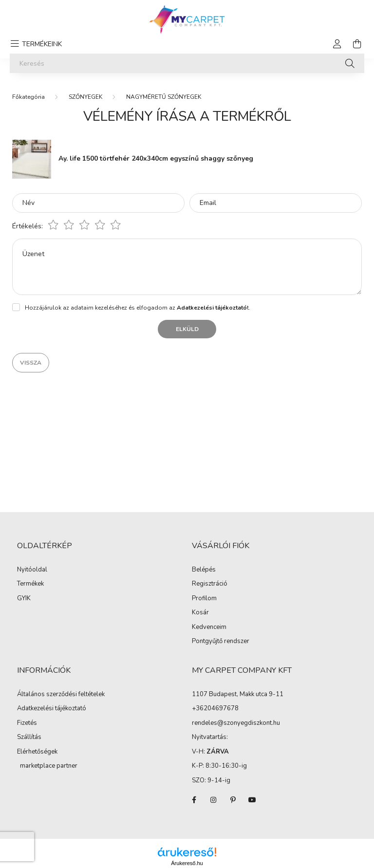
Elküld (187, 329)
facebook (194, 800)
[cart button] (357, 44)
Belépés (204, 570)
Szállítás (29, 738)
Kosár (200, 613)
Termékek (30, 584)
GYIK (24, 599)
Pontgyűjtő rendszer (221, 642)
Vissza (31, 363)
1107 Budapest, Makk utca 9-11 (238, 694)
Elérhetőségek (37, 752)
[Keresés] (187, 63)
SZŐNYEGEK (85, 97)
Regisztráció (210, 584)
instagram (213, 800)
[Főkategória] (28, 97)
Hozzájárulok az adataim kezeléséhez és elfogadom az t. (138, 308)
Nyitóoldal (32, 570)
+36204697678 (215, 708)
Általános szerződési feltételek (61, 695)
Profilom (204, 599)
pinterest (233, 800)
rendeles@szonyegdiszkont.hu (236, 723)
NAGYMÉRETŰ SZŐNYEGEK (164, 97)
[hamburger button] (35, 44)
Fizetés (27, 723)
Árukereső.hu (187, 863)
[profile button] (337, 44)
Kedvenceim (209, 628)
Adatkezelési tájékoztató (52, 709)
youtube (252, 800)
